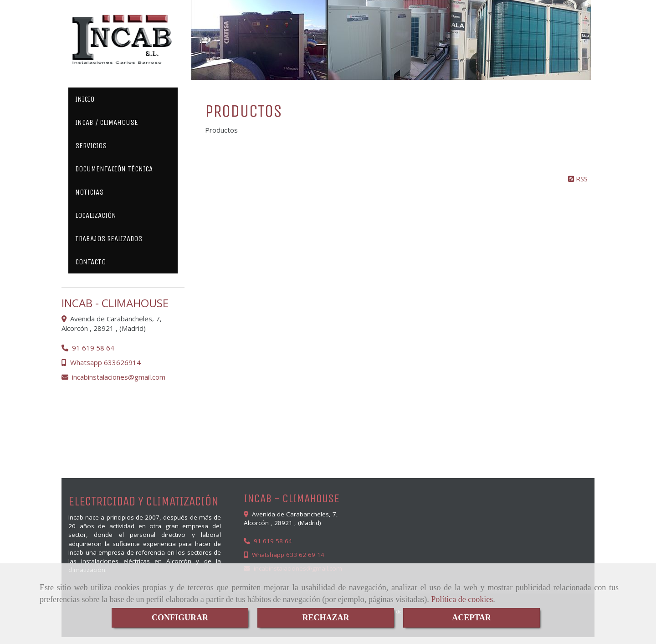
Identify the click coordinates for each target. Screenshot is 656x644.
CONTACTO (90, 262)
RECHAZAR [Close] (325, 618)
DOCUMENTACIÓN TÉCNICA (114, 169)
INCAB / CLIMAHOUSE (107, 122)
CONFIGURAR (180, 618)
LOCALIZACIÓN (96, 215)
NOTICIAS (89, 192)
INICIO (85, 99)
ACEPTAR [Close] (471, 618)
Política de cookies (462, 599)
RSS (578, 179)
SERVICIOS (91, 146)
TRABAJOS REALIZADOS (109, 239)
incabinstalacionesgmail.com (119, 377)
